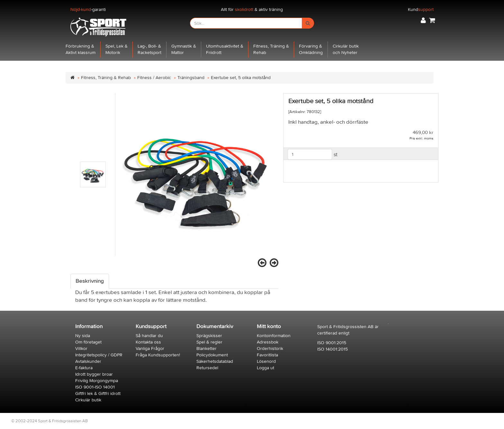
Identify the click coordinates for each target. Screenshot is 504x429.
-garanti (88, 9)
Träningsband (191, 78)
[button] (423, 20)
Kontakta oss (148, 342)
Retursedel (207, 368)
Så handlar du (149, 336)
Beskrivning (90, 281)
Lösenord (266, 361)
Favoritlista (267, 355)
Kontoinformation (274, 336)
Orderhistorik (270, 349)
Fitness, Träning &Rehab (271, 49)
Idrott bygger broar (94, 374)
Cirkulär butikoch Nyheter (346, 49)
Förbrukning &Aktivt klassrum (81, 49)
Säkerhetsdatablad (215, 361)
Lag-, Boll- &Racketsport (149, 49)
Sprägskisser (209, 336)
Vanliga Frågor (150, 349)
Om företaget (88, 342)
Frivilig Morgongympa (97, 381)
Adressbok (268, 342)
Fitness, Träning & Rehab (106, 78)
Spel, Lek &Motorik (117, 49)
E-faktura (84, 368)
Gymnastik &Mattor (184, 49)
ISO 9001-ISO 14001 (95, 387)
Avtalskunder (88, 361)
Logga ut (265, 368)
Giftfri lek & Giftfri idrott (98, 393)
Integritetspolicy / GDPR (99, 355)
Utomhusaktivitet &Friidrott (225, 49)
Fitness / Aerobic (154, 78)
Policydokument (212, 355)
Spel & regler (209, 342)
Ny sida (83, 336)
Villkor (81, 349)
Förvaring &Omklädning (311, 49)
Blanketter (207, 349)
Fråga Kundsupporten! (158, 355)
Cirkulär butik (88, 400)
